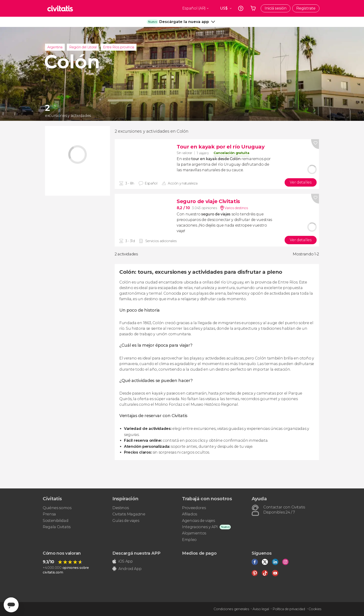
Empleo (189, 540)
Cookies (315, 609)
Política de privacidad (289, 609)
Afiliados (190, 514)
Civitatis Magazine (129, 514)
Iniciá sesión (276, 8)
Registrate (306, 8)
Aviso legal (261, 609)
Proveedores (194, 508)
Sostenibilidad (56, 521)
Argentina (55, 47)
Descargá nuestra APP (136, 553)
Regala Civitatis (57, 527)
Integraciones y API (200, 527)
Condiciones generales (231, 609)
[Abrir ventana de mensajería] (11, 605)
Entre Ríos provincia (119, 47)
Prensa (49, 514)
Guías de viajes (126, 521)
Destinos (120, 508)
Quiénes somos (57, 508)
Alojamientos (194, 533)
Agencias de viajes (198, 521)
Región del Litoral (83, 47)
